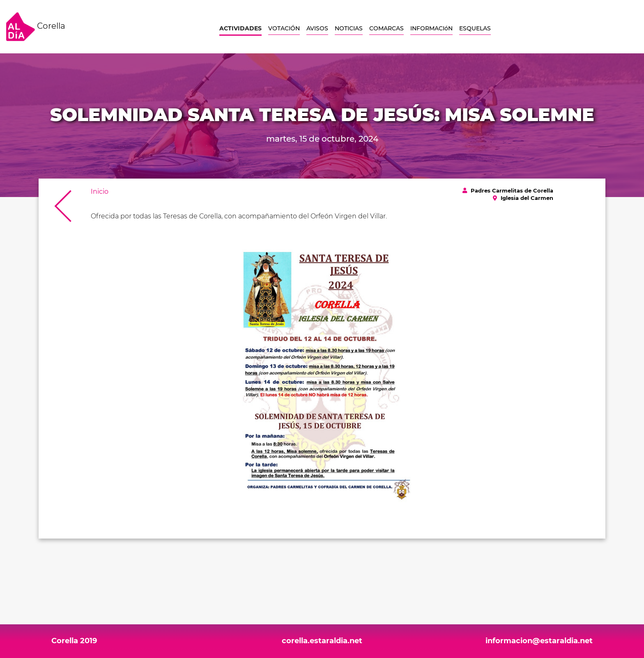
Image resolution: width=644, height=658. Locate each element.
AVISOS (317, 28)
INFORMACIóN (431, 28)
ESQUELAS (475, 28)
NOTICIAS (349, 28)
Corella (36, 27)
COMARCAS (386, 28)
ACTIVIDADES (240, 28)
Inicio (100, 191)
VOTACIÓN (284, 28)
